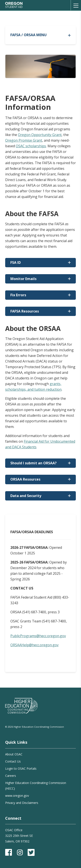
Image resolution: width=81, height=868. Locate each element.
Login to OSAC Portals (21, 768)
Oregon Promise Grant (24, 140)
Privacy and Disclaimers (22, 803)
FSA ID (16, 262)
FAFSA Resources (25, 311)
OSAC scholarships (31, 146)
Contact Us (13, 761)
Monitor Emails (23, 279)
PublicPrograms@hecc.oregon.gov (38, 636)
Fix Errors (18, 295)
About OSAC (14, 754)
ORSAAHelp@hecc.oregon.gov (34, 645)
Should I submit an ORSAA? (33, 463)
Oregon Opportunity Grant (40, 135)
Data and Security (26, 496)
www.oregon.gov (17, 796)
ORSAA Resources (25, 479)
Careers (11, 776)
